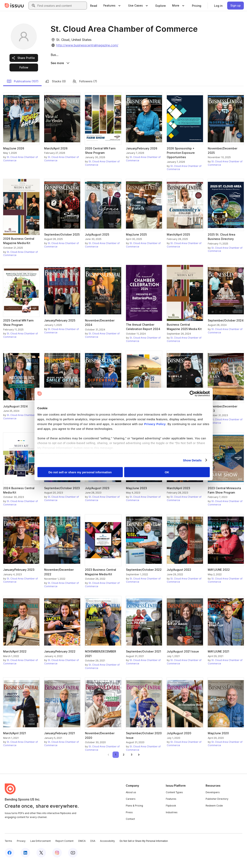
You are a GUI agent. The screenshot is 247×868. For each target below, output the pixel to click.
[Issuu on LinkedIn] (25, 858)
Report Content (64, 846)
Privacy (21, 846)
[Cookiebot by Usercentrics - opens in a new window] (192, 394)
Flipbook (171, 811)
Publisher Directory (217, 805)
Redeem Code (214, 811)
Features (171, 805)
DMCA (82, 846)
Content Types (174, 798)
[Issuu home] (14, 6)
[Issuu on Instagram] (57, 858)
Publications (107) (23, 87)
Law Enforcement (41, 846)
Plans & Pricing (134, 811)
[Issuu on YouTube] (73, 858)
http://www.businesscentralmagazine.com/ (87, 45)
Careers (131, 805)
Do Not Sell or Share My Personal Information (144, 847)
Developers (213, 798)
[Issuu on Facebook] (10, 858)
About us (131, 798)
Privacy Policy (155, 424)
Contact (130, 825)
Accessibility (107, 846)
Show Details (192, 460)
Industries (172, 818)
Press (129, 818)
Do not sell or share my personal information (80, 472)
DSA (93, 846)
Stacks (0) (55, 87)
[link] (94, 6)
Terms (8, 846)
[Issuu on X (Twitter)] (41, 858)
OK (167, 472)
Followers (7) (85, 87)
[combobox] (61, 6)
